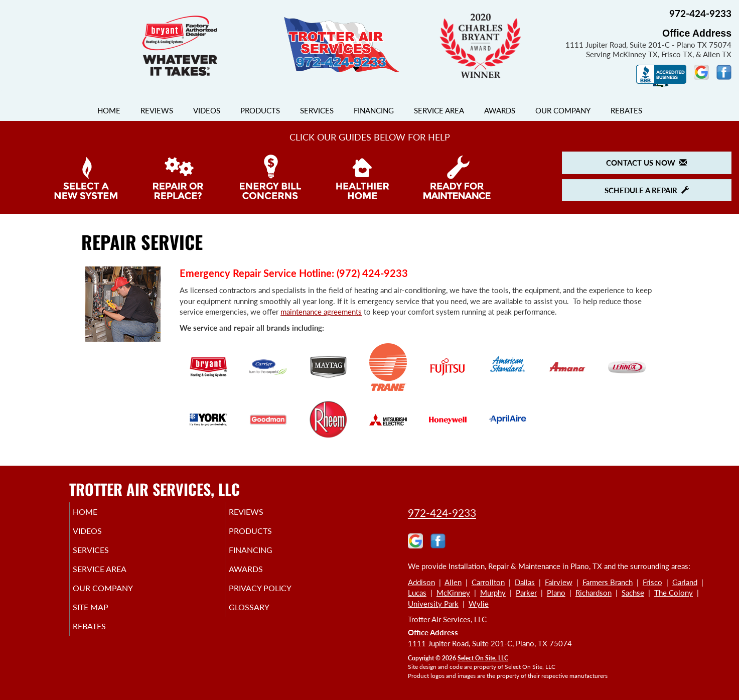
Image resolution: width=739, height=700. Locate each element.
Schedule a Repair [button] (647, 190)
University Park (433, 604)
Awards (500, 110)
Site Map (105, 618)
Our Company (563, 110)
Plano (556, 593)
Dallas (525, 582)
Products (260, 110)
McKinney (453, 593)
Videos (207, 110)
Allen (453, 582)
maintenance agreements (321, 312)
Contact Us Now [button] (646, 163)
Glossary (263, 618)
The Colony (674, 593)
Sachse (633, 593)
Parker (526, 593)
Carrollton (488, 582)
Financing (374, 110)
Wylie (479, 604)
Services (317, 110)
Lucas (417, 593)
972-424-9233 (442, 513)
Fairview (559, 582)
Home (109, 110)
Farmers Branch (608, 582)
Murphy (493, 593)
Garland (685, 582)
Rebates (626, 110)
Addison (421, 582)
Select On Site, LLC (483, 658)
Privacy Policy (275, 597)
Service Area (439, 110)
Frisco (652, 582)
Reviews (157, 110)
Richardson (594, 593)
